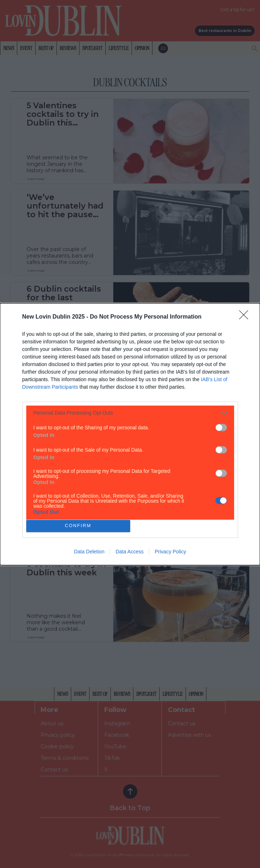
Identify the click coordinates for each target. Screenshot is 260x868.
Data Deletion (89, 552)
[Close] (246, 317)
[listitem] (130, 413)
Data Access (129, 552)
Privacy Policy (170, 552)
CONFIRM (78, 526)
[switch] (221, 428)
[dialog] (130, 434)
